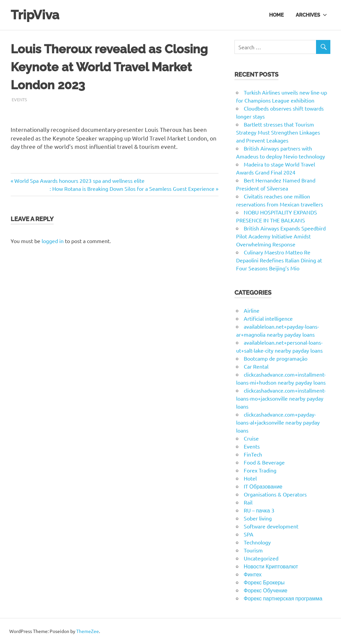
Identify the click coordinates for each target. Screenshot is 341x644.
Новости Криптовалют (271, 566)
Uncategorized (261, 558)
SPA (249, 534)
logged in (53, 241)
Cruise (251, 438)
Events (19, 99)
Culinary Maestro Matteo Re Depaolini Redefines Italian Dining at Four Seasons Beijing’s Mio (279, 260)
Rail (248, 502)
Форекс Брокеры (264, 582)
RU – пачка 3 (259, 510)
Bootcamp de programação (276, 358)
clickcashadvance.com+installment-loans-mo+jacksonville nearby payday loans (281, 398)
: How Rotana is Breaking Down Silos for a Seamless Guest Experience (132, 188)
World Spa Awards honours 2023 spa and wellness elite (79, 180)
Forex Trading (260, 470)
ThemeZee (88, 631)
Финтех (253, 574)
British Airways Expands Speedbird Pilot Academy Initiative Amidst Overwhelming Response (281, 236)
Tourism (253, 550)
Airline (252, 310)
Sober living (258, 518)
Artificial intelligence (268, 318)
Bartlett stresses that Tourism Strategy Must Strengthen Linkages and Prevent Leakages (278, 132)
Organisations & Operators (275, 494)
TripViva (35, 15)
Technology (257, 542)
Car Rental (256, 366)
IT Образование (263, 486)
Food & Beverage (264, 462)
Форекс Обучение (266, 590)
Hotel (250, 478)
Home (276, 15)
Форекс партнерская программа (283, 598)
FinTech (253, 454)
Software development (271, 526)
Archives (311, 15)
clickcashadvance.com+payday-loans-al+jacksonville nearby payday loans (278, 422)
